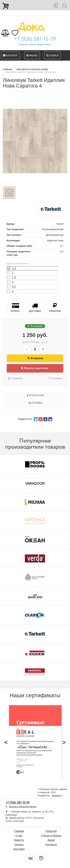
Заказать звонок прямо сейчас (35, 45)
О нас (19, 836)
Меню (32, 55)
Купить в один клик (35, 368)
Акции (51, 840)
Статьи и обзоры (51, 836)
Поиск (52, 55)
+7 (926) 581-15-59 (35, 39)
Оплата (15, 307)
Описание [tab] (35, 395)
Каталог (10, 55)
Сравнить (15, 378)
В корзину (35, 358)
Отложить (55, 378)
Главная (19, 831)
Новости (19, 840)
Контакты (51, 844)
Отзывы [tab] (35, 403)
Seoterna (56, 796)
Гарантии (55, 307)
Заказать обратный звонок (22, 807)
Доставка (35, 307)
